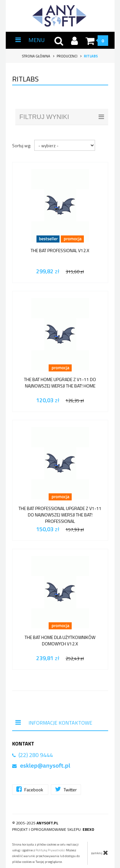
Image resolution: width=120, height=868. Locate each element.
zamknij (100, 853)
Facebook (30, 789)
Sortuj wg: (22, 145)
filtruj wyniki (62, 117)
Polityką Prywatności (50, 850)
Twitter (66, 789)
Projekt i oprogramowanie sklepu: (53, 829)
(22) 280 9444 (36, 755)
